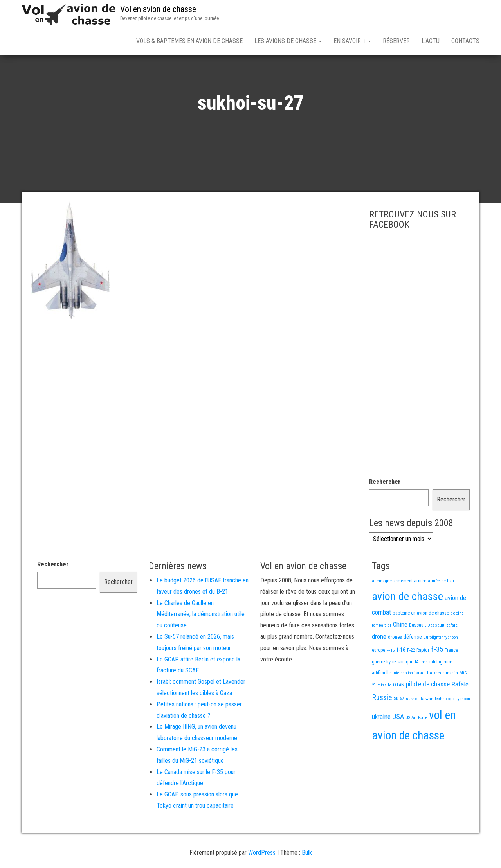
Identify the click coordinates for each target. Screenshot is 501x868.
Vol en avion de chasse (158, 9)
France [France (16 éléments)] (451, 678)
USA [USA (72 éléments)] (398, 744)
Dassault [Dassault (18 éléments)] (417, 652)
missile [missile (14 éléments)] (384, 712)
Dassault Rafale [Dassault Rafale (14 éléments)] (442, 652)
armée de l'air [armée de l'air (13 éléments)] (441, 608)
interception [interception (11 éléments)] (403, 700)
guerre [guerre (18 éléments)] (378, 689)
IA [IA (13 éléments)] (417, 689)
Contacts (465, 41)
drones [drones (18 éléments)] (395, 664)
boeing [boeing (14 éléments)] (457, 640)
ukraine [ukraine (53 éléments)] (381, 744)
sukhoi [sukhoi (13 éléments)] (412, 726)
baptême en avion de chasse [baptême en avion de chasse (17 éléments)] (421, 640)
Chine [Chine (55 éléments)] (400, 652)
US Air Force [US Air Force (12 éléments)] (416, 745)
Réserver (396, 41)
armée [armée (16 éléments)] (420, 608)
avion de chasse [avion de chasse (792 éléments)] (407, 624)
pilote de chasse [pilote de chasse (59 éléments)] (428, 712)
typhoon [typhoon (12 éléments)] (463, 726)
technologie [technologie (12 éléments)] (445, 726)
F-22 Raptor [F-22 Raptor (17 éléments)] (418, 677)
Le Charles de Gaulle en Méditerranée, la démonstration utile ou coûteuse (201, 642)
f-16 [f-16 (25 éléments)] (401, 677)
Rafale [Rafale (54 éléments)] (460, 712)
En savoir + (352, 41)
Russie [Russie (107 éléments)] (382, 725)
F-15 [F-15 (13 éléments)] (391, 678)
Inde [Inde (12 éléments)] (424, 689)
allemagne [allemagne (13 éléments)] (382, 608)
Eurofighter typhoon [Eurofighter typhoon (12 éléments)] (441, 665)
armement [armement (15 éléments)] (403, 608)
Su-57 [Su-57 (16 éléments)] (399, 726)
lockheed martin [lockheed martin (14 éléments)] (442, 700)
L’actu (431, 41)
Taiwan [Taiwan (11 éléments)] (427, 726)
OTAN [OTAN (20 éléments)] (399, 712)
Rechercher (385, 509)
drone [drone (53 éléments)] (379, 664)
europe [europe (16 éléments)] (378, 678)
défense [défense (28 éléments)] (413, 664)
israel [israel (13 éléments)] (420, 700)
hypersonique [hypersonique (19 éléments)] (400, 689)
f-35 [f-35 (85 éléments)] (437, 677)
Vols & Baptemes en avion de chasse (189, 41)
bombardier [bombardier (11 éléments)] (382, 653)
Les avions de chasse (288, 41)
